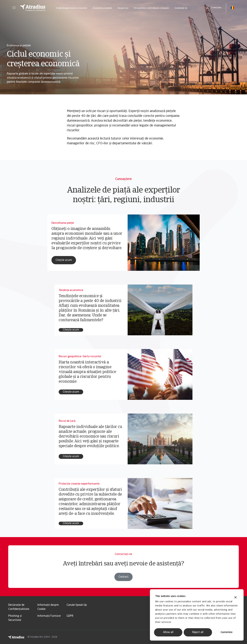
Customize (227, 632)
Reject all (198, 632)
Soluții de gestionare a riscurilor (72, 8)
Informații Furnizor (49, 616)
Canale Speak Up (77, 605)
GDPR (70, 616)
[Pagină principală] (33, 8)
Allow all (168, 632)
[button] (14, 8)
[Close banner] (236, 598)
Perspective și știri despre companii (151, 8)
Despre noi (123, 8)
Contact (123, 577)
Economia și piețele (102, 8)
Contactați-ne (181, 8)
